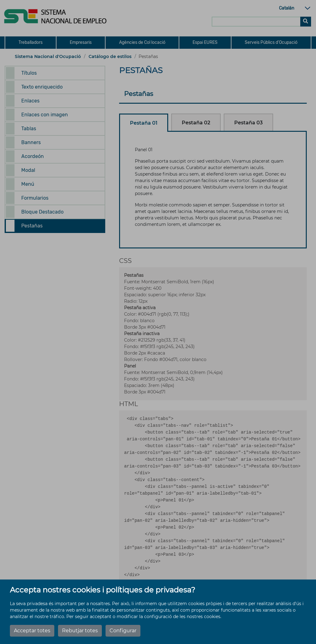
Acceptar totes (32, 631)
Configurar (123, 631)
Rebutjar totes (80, 631)
